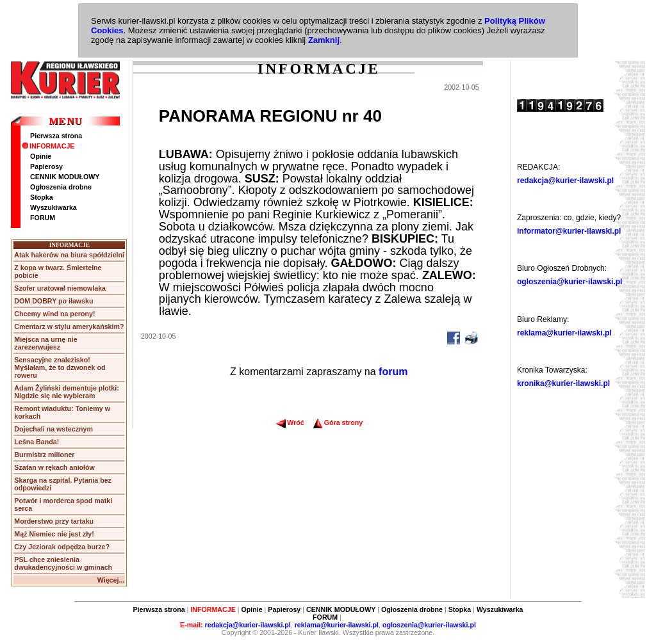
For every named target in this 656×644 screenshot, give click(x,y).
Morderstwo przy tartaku (54, 521)
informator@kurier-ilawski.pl (569, 231)
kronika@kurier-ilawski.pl (563, 383)
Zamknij (324, 40)
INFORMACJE (48, 146)
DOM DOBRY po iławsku (53, 301)
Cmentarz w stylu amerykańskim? (69, 326)
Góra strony (338, 423)
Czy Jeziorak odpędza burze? (62, 547)
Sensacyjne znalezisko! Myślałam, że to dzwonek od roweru (60, 367)
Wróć (290, 423)
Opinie (41, 156)
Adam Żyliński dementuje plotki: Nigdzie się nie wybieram (66, 392)
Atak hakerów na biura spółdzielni (69, 255)
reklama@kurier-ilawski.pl (564, 333)
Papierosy (46, 166)
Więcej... (111, 580)
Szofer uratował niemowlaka (60, 288)
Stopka (42, 197)
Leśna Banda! (37, 442)
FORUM (43, 218)
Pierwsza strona (56, 136)
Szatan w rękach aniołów (54, 467)
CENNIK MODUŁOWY (65, 177)
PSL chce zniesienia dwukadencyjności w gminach (63, 563)
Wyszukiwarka (53, 207)
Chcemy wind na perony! (54, 314)
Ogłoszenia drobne (61, 187)
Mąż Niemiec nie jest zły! (54, 534)
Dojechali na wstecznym (53, 429)
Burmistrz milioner (44, 455)
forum (393, 372)
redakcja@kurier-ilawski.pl (565, 181)
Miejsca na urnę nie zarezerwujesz (45, 343)
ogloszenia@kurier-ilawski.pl (570, 282)
